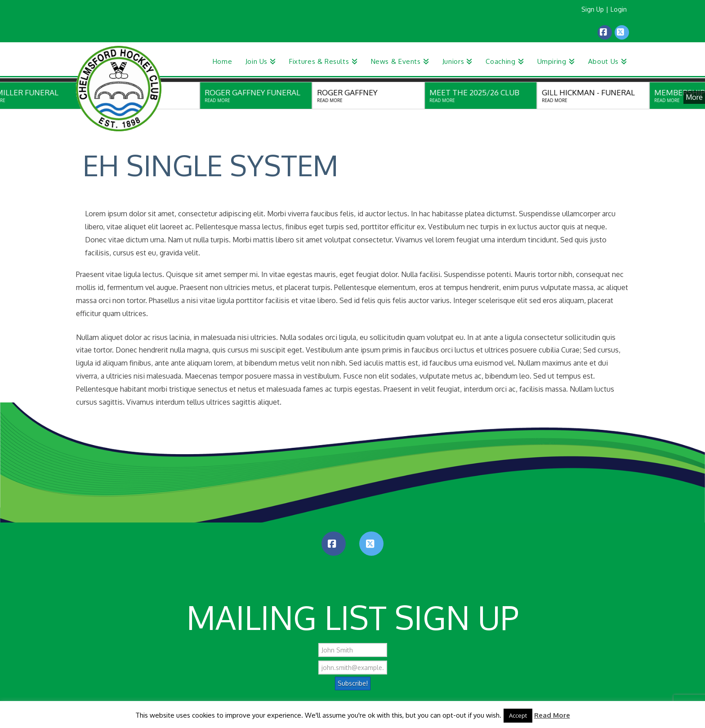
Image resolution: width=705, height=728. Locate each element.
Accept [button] (518, 715)
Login (619, 9)
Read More (552, 715)
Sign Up (593, 9)
